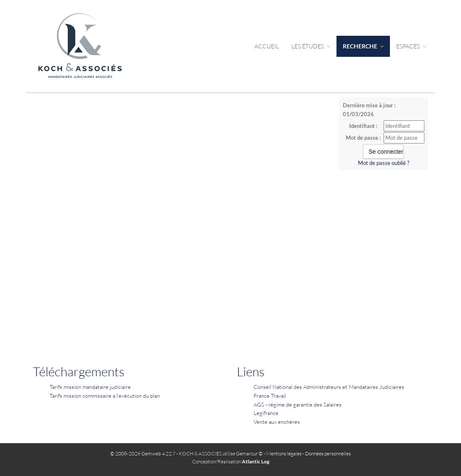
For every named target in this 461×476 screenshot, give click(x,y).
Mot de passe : (363, 138)
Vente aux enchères (277, 422)
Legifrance (266, 413)
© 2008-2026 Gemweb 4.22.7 (143, 453)
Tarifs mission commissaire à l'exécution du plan (105, 396)
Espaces (411, 46)
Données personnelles (328, 453)
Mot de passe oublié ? (384, 163)
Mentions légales (284, 453)
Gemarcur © (249, 453)
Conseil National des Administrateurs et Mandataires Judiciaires (329, 387)
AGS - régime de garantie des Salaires (298, 404)
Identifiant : (363, 126)
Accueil (267, 46)
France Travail (270, 396)
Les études (311, 46)
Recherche (363, 46)
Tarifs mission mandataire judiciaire (90, 387)
